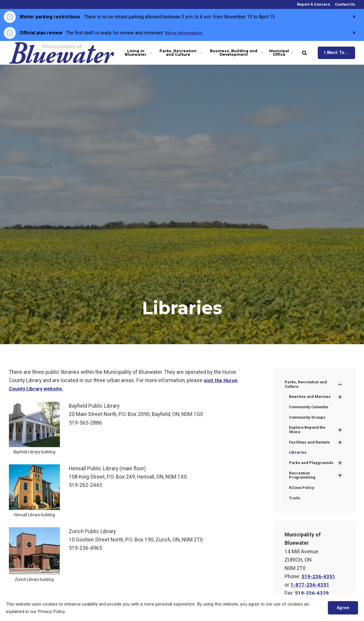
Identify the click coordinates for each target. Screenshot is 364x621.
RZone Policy (302, 490)
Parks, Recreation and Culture (180, 53)
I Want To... (337, 53)
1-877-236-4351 (310, 588)
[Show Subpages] (340, 385)
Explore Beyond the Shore (308, 431)
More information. (186, 33)
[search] (304, 53)
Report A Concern (313, 4)
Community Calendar (310, 408)
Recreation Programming (303, 478)
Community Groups (308, 418)
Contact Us (345, 4)
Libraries (298, 454)
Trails (295, 501)
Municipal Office (281, 53)
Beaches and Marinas (310, 397)
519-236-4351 (318, 579)
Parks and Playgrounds (312, 465)
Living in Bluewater (138, 53)
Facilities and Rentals (310, 444)
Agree (342, 607)
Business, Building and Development (236, 53)
